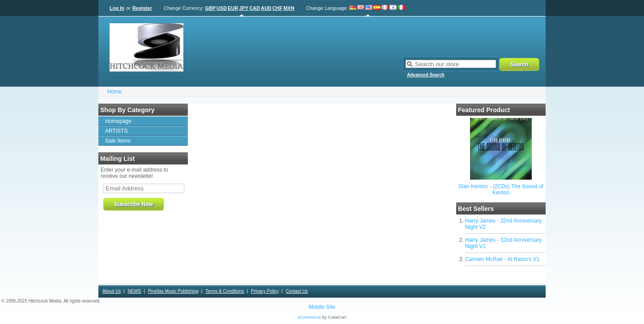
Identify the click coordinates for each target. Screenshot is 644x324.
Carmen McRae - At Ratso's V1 (502, 259)
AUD (266, 8)
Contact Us (297, 291)
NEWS (135, 291)
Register (142, 8)
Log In (117, 8)
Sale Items (118, 141)
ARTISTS (116, 131)
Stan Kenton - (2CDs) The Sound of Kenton (501, 189)
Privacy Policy (265, 291)
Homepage (118, 121)
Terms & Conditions (225, 291)
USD (222, 8)
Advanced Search (426, 75)
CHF (278, 8)
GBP (210, 8)
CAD (254, 8)
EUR (233, 8)
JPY (244, 8)
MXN (289, 8)
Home (114, 92)
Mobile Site (322, 307)
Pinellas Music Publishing (173, 291)
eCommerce (309, 317)
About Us (112, 291)
